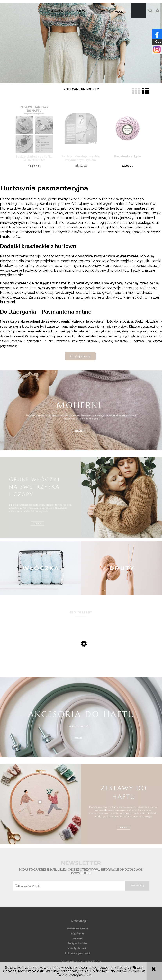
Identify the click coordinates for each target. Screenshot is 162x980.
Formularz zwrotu (78, 929)
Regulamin (77, 934)
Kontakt (77, 938)
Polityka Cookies (78, 943)
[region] (81, 43)
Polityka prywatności (77, 953)
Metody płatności (77, 948)
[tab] (79, 80)
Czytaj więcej (80, 356)
